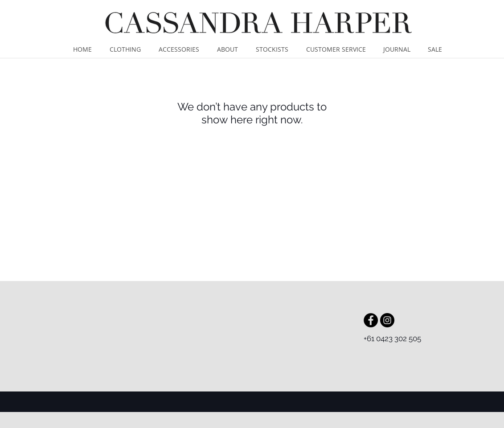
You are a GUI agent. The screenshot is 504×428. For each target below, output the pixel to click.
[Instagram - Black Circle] (387, 320)
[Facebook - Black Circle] (371, 320)
